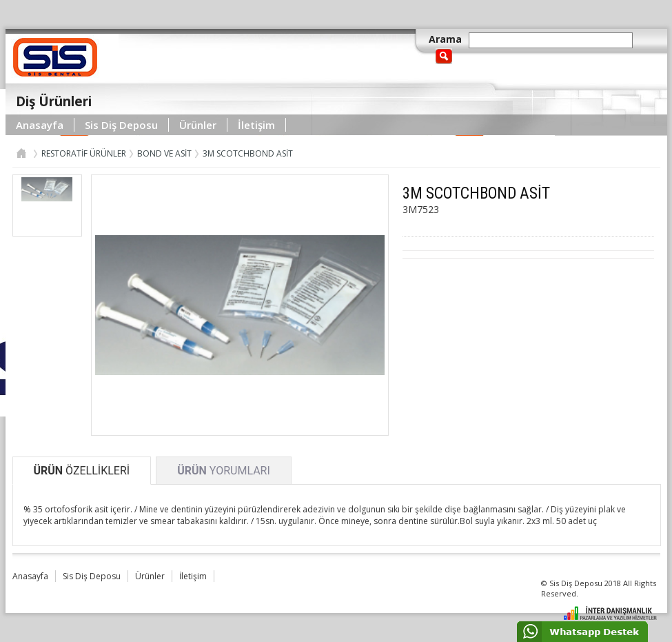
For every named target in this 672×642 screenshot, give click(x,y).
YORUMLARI (224, 471)
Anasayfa (40, 125)
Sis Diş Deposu (121, 125)
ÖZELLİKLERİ (82, 471)
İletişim (256, 125)
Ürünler (198, 125)
